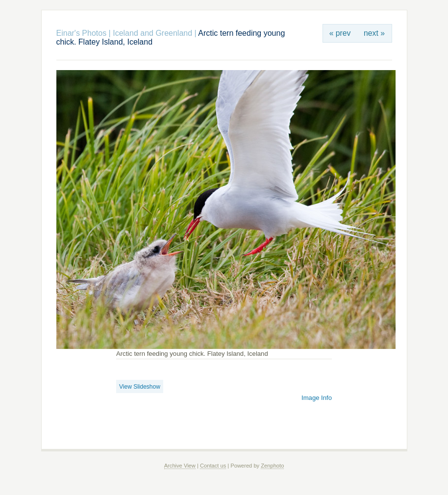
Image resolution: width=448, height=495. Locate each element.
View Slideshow (140, 387)
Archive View (180, 466)
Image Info (317, 398)
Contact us (213, 466)
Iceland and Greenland (152, 33)
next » (374, 33)
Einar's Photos (82, 33)
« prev (340, 33)
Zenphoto (272, 466)
